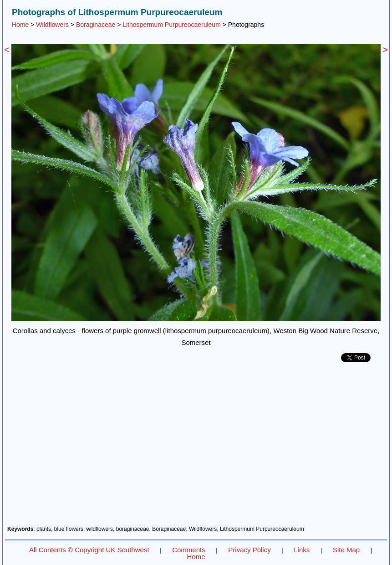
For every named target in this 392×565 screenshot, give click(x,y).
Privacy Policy (249, 550)
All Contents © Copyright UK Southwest (89, 550)
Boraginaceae (96, 25)
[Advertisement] (196, 447)
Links (302, 550)
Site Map (346, 550)
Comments (189, 550)
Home (20, 25)
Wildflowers (52, 25)
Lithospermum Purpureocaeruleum (172, 25)
